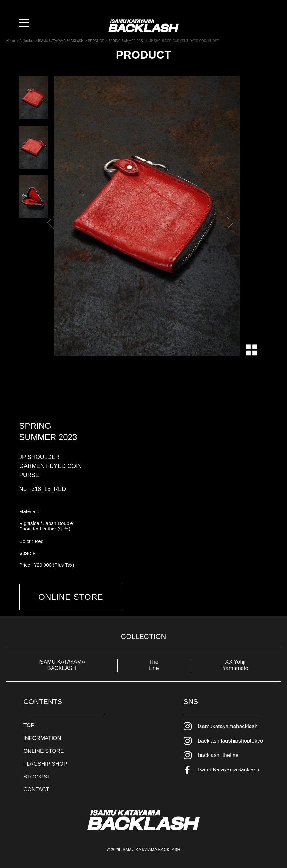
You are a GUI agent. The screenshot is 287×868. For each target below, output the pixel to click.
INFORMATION (42, 738)
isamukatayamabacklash (228, 726)
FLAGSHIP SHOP (45, 764)
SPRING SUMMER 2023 (48, 431)
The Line (154, 665)
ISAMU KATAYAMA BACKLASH (62, 665)
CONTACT (36, 790)
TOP (29, 725)
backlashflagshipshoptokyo (230, 741)
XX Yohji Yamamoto (235, 665)
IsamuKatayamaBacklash (229, 770)
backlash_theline (218, 755)
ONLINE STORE (71, 597)
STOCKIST (37, 777)
